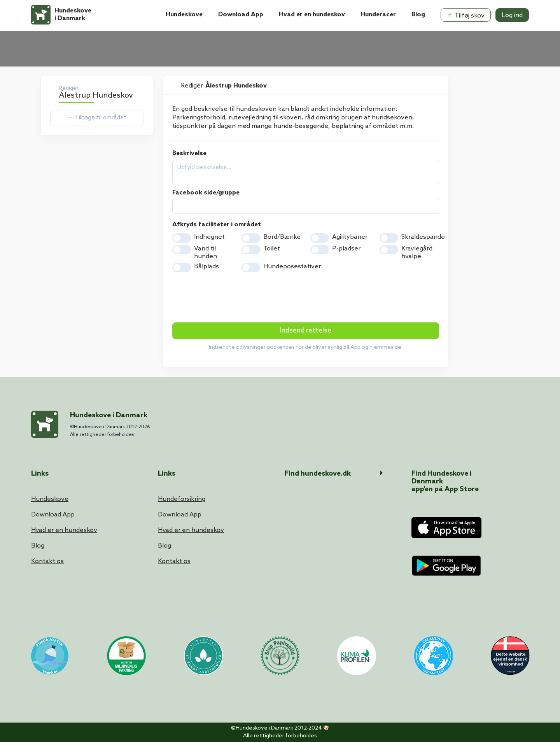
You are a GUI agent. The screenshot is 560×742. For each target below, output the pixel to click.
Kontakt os (47, 561)
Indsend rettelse (306, 331)
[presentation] (231, 303)
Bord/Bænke (282, 237)
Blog (418, 15)
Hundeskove (184, 15)
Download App (241, 15)
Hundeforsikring (182, 499)
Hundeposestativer (292, 267)
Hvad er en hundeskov (312, 15)
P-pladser (346, 249)
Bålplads (206, 267)
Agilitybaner (350, 237)
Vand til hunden (206, 253)
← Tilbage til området (97, 118)
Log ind (512, 15)
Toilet (272, 249)
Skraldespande (423, 237)
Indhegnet (209, 237)
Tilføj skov (466, 16)
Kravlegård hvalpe (417, 253)
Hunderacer (378, 15)
